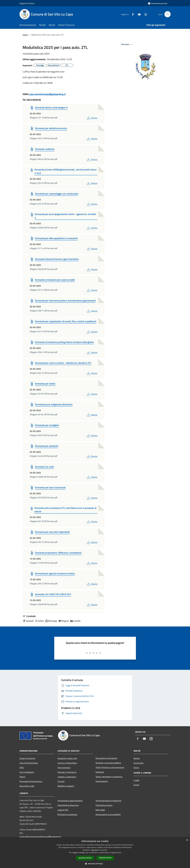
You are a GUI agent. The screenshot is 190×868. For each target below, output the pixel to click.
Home (25, 35)
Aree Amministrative (29, 763)
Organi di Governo (27, 758)
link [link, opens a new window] (120, 853)
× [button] (187, 840)
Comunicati (139, 763)
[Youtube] (138, 14)
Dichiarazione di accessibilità (108, 814)
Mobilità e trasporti (66, 786)
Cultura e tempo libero (67, 763)
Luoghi (137, 780)
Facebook (28, 621)
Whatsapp (51, 621)
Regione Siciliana (27, 3)
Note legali (100, 810)
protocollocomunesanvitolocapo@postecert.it (40, 837)
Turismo (61, 781)
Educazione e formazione (106, 758)
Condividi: (29, 616)
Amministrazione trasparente (108, 801)
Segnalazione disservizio (68, 805)
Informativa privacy (104, 805)
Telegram (63, 621)
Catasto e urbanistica (67, 777)
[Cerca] (168, 14)
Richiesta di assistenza (67, 814)
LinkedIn (75, 621)
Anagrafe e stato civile (67, 758)
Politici (22, 777)
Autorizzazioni (102, 781)
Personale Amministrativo (31, 781)
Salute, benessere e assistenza (109, 777)
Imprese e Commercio (67, 772)
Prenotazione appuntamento (70, 801)
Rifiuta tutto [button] (105, 858)
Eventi (136, 785)
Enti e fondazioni (27, 772)
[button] (95, 864)
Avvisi (136, 767)
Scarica (92, 118)
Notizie (137, 758)
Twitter (39, 621)
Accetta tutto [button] (85, 858)
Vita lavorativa (64, 767)
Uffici (22, 767)
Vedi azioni (127, 44)
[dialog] (95, 853)
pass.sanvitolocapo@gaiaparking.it (48, 94)
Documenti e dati (27, 786)
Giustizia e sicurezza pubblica (108, 763)
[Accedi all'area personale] (158, 3)
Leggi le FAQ (63, 810)
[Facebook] (132, 14)
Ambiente (100, 772)
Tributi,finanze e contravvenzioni (110, 767)
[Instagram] (145, 14)
